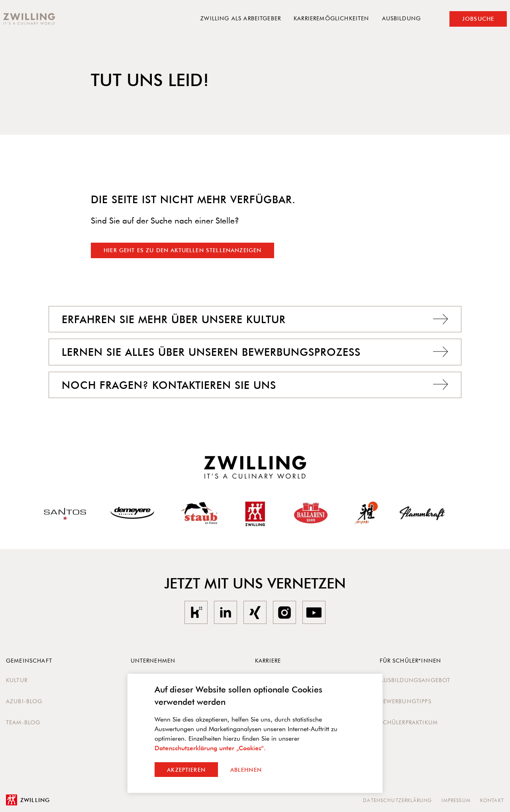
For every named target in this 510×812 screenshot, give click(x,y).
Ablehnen (246, 770)
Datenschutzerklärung (397, 800)
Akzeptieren (186, 770)
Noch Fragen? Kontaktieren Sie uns (255, 385)
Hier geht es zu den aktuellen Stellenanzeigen (182, 250)
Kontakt (492, 800)
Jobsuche (478, 19)
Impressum (456, 800)
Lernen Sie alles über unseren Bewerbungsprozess (255, 352)
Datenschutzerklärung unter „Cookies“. (210, 748)
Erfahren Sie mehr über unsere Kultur (255, 319)
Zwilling (28, 800)
